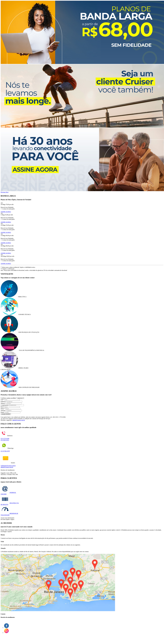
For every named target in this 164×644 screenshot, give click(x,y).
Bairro (2, 407)
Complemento (5, 405)
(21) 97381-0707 (5, 451)
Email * (3, 412)
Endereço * (4, 402)
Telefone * (4, 410)
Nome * (3, 409)
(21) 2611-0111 (5, 440)
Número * (3, 403)
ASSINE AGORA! (6, 212)
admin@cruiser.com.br (19, 420)
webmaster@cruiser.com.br (8, 466)
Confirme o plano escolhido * (9, 398)
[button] (3, 192)
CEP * (2, 400)
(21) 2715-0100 (5, 439)
